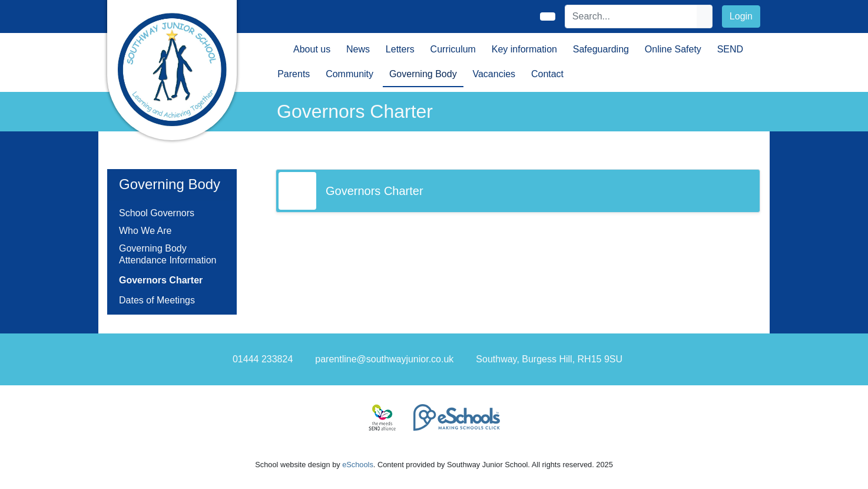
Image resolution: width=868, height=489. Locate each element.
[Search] (631, 16)
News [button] (358, 49)
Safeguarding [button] (601, 49)
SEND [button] (730, 49)
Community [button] (349, 74)
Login (741, 16)
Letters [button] (400, 49)
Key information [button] (524, 49)
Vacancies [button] (494, 74)
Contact (547, 74)
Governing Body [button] (423, 74)
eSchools (358, 465)
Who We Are (145, 231)
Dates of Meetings (157, 300)
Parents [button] (294, 74)
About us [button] (312, 49)
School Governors (157, 213)
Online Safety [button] (673, 49)
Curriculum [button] (453, 49)
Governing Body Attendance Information (168, 254)
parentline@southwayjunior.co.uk (384, 359)
